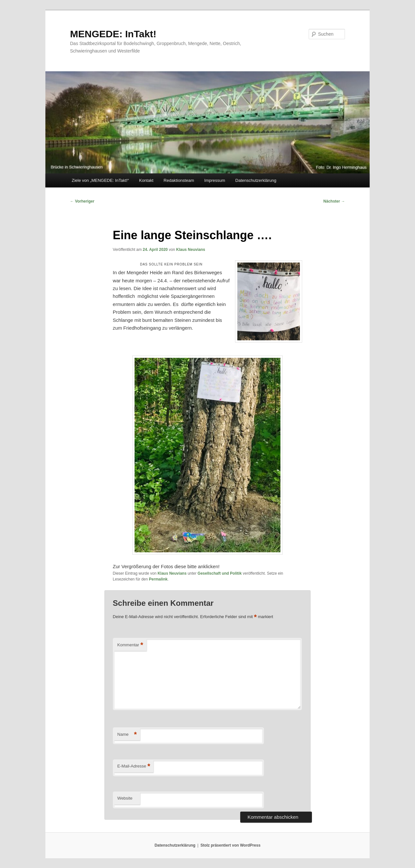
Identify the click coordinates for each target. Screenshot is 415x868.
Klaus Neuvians (190, 250)
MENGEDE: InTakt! (113, 34)
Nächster (334, 201)
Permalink (158, 579)
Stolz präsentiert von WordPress (230, 845)
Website (125, 798)
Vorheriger (82, 201)
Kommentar (130, 645)
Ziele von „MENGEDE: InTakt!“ (100, 180)
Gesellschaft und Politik (219, 573)
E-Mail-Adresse (134, 766)
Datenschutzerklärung (256, 180)
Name (127, 735)
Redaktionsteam (179, 180)
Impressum (215, 180)
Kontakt (146, 180)
